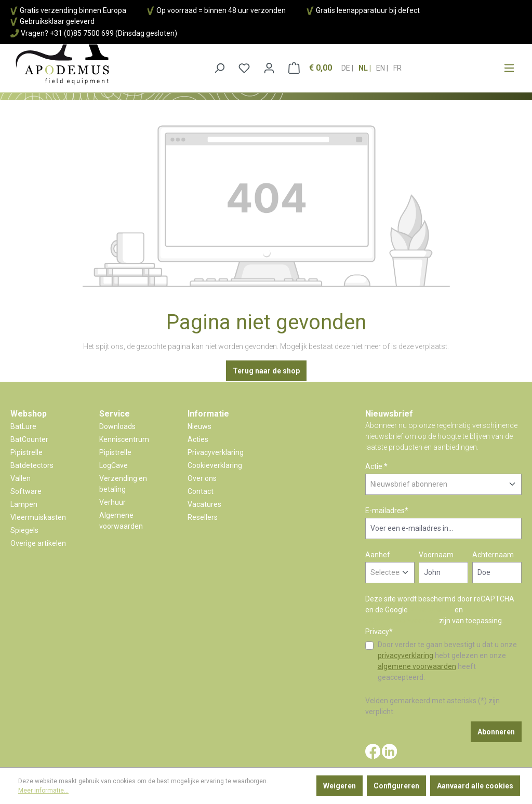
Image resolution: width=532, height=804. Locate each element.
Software (26, 491)
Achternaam (493, 555)
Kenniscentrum (124, 439)
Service (115, 414)
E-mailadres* (387, 511)
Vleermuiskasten (38, 517)
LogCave (114, 465)
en (381, 65)
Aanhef (378, 555)
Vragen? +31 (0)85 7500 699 (67, 33)
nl (364, 65)
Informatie (208, 414)
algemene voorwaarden (417, 666)
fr (397, 65)
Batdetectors (32, 465)
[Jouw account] (269, 68)
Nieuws (199, 426)
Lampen (24, 504)
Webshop (29, 414)
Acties (198, 439)
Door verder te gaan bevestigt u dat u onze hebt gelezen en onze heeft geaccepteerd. (447, 661)
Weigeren (340, 786)
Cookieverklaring (215, 465)
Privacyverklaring (216, 452)
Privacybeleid (431, 610)
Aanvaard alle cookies (475, 786)
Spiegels (24, 530)
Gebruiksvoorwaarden (401, 621)
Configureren (396, 786)
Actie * (376, 466)
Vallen (21, 478)
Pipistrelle (26, 452)
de (347, 65)
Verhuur (112, 502)
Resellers (203, 517)
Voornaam (436, 555)
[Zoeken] (219, 68)
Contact (201, 491)
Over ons (202, 478)
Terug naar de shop (266, 371)
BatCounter (29, 439)
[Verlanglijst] (244, 68)
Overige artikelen (38, 543)
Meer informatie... (43, 790)
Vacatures (204, 504)
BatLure (23, 426)
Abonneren (496, 732)
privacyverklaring (405, 655)
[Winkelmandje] (310, 68)
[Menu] (509, 68)
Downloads (117, 426)
